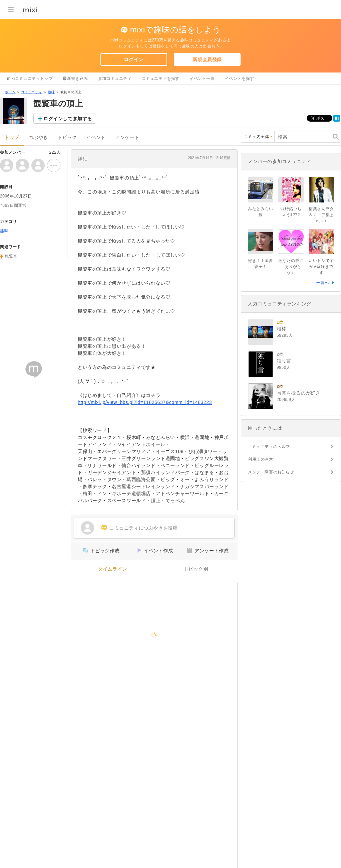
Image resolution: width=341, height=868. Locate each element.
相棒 (281, 329)
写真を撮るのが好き (298, 393)
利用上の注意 (261, 459)
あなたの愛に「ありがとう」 (291, 267)
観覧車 (11, 256)
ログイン (133, 59)
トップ (12, 137)
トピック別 (196, 569)
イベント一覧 (202, 79)
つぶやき (38, 137)
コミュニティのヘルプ (269, 447)
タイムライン (112, 569)
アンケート (127, 137)
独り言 (284, 361)
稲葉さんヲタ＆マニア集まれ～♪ (321, 215)
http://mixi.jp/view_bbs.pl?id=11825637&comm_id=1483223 (145, 402)
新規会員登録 (207, 59)
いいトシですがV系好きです (321, 267)
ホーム (10, 92)
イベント (96, 137)
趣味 (51, 92)
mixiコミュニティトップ (30, 79)
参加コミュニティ (115, 79)
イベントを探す (240, 79)
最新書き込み (75, 79)
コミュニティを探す (161, 79)
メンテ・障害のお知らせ (271, 472)
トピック (67, 137)
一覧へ (323, 283)
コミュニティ (32, 92)
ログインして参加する (68, 119)
